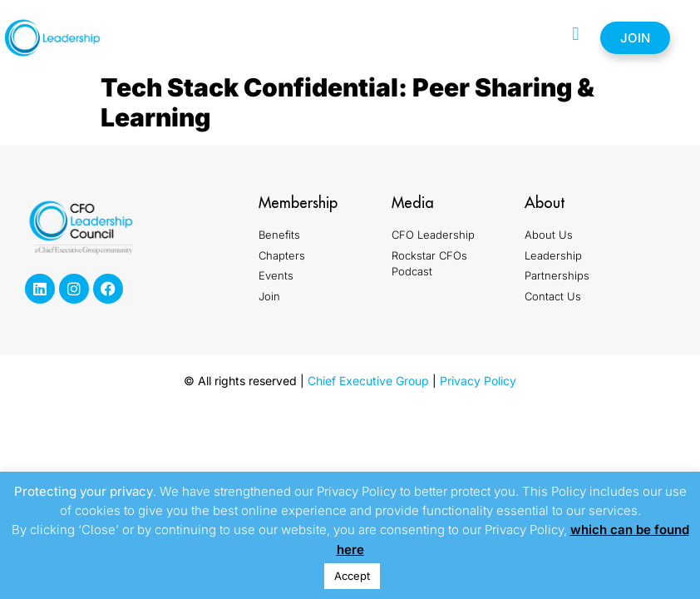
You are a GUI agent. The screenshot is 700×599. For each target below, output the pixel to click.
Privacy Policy (478, 381)
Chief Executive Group (368, 381)
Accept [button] (352, 576)
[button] (576, 34)
